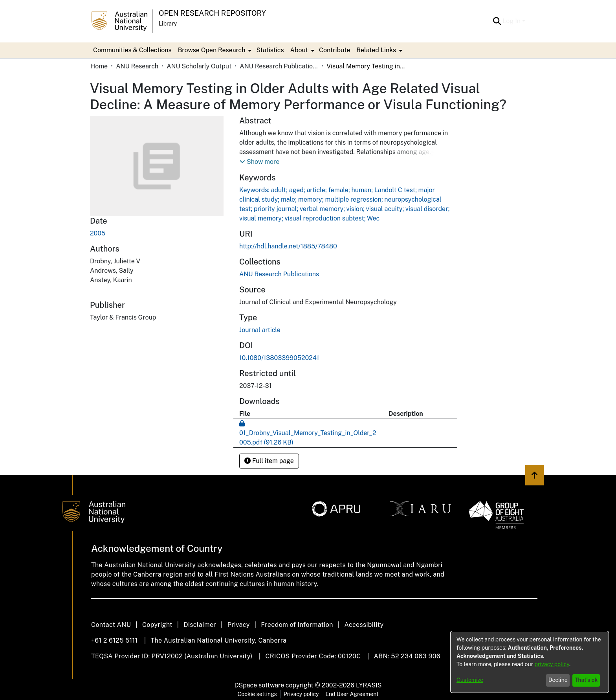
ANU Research (137, 66)
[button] (259, 162)
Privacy (239, 625)
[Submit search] (497, 21)
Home (99, 66)
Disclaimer (200, 625)
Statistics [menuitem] (270, 50)
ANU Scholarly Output (199, 66)
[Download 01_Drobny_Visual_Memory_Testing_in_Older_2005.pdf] (308, 433)
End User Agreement (352, 694)
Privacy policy (301, 694)
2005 (98, 233)
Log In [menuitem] (511, 21)
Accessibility (364, 625)
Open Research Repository (212, 13)
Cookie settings (257, 694)
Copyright (157, 625)
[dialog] (530, 662)
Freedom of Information (297, 625)
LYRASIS (369, 685)
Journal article (260, 330)
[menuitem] (214, 50)
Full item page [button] (269, 461)
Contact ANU (111, 625)
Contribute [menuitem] (335, 50)
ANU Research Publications (279, 66)
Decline (558, 680)
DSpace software (259, 685)
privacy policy (552, 664)
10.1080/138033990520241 (279, 358)
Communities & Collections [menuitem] (132, 50)
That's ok (586, 680)
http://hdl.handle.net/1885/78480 (288, 246)
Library (168, 24)
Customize (470, 680)
